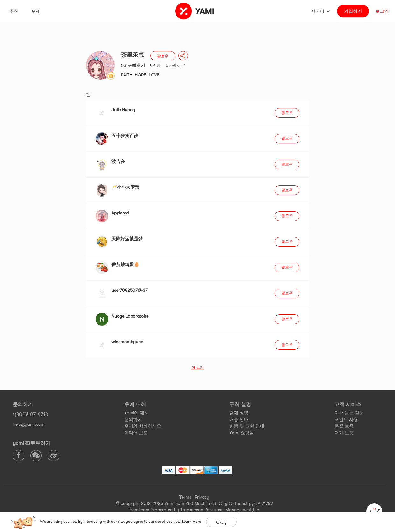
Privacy (202, 497)
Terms (185, 497)
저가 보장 (344, 433)
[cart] (374, 511)
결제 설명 (239, 413)
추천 (14, 11)
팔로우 (163, 56)
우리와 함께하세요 (143, 426)
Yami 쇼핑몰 (242, 433)
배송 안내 (239, 419)
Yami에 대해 (136, 413)
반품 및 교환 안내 (247, 426)
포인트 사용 (346, 419)
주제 (36, 11)
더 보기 (198, 367)
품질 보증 (344, 426)
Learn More (191, 521)
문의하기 (133, 419)
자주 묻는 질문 (349, 413)
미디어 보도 (136, 433)
